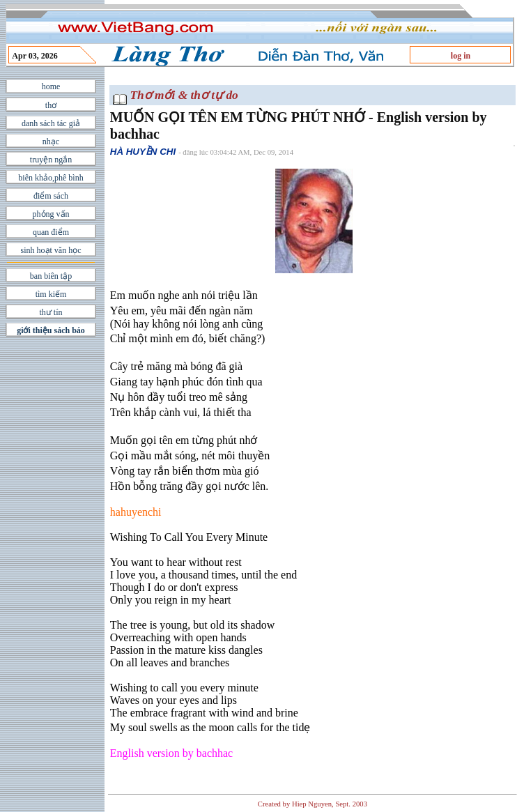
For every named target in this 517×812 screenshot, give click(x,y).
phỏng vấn (51, 214)
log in (461, 56)
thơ (51, 105)
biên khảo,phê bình (51, 178)
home (51, 86)
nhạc (51, 141)
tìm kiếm (51, 294)
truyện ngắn (51, 160)
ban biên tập (51, 276)
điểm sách (51, 196)
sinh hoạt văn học (51, 250)
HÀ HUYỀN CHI (143, 152)
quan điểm (51, 232)
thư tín (51, 312)
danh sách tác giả (51, 123)
